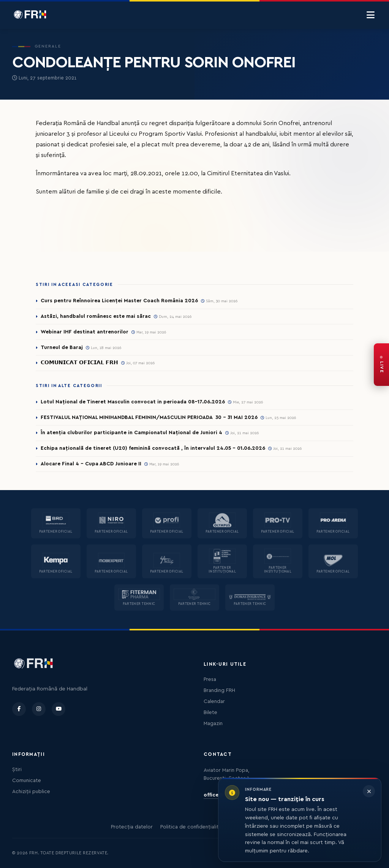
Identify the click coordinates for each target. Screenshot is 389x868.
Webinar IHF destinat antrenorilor (85, 332)
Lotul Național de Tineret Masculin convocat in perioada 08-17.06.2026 (133, 402)
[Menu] (371, 15)
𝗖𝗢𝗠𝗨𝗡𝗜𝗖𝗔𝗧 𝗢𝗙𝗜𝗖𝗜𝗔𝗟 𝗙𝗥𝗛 (79, 363)
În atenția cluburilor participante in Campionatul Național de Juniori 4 (131, 433)
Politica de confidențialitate (194, 827)
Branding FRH (219, 690)
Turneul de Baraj (62, 348)
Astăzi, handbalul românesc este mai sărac (96, 316)
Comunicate (27, 781)
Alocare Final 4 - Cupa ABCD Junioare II (91, 464)
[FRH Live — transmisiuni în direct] (381, 365)
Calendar (214, 701)
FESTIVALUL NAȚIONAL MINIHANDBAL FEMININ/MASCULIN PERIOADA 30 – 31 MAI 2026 (150, 417)
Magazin (213, 724)
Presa (210, 679)
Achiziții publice (31, 792)
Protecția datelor (132, 827)
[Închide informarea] (369, 791)
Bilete (210, 712)
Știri (17, 770)
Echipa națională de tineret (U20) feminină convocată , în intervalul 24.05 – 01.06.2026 (153, 449)
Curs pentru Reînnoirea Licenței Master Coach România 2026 (119, 301)
